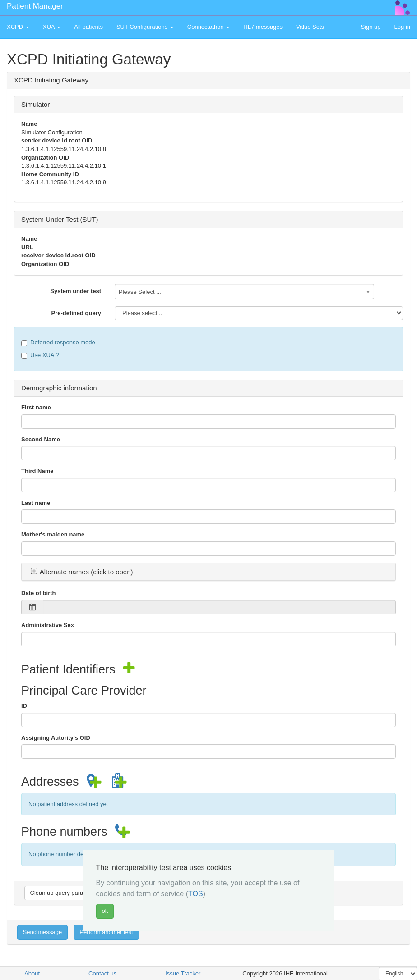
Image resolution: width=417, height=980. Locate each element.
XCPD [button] (18, 27)
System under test (76, 291)
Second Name (41, 439)
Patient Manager (35, 6)
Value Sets (310, 27)
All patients (88, 27)
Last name (36, 503)
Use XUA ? (40, 355)
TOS (196, 894)
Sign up (371, 27)
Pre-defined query (76, 313)
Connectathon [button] (209, 27)
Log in (402, 27)
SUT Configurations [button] (145, 27)
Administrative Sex (48, 625)
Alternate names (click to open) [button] (82, 572)
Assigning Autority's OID (56, 738)
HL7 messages (263, 27)
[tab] (208, 572)
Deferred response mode (58, 343)
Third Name (37, 471)
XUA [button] (52, 27)
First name (36, 407)
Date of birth (39, 593)
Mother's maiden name (53, 534)
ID (24, 706)
